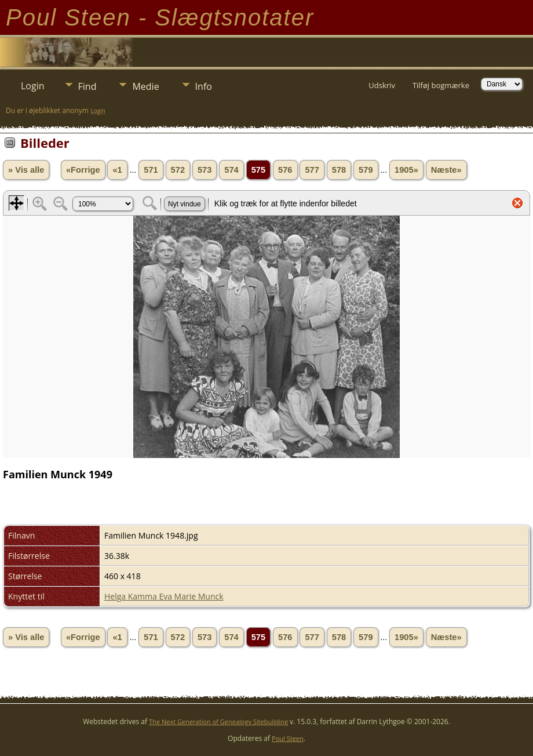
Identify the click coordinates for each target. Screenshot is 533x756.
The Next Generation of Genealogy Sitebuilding (218, 722)
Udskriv (382, 85)
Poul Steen (288, 738)
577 (312, 170)
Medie (145, 86)
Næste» (446, 170)
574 (231, 170)
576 (285, 170)
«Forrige (83, 170)
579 (366, 170)
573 (205, 170)
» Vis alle (26, 170)
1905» (406, 170)
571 (151, 170)
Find (87, 86)
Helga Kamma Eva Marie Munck (164, 596)
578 (339, 170)
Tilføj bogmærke (441, 85)
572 (178, 170)
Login (33, 86)
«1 (117, 170)
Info (204, 86)
